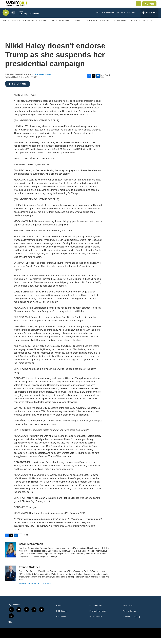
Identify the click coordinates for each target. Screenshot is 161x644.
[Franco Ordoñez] (11, 579)
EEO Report (61, 622)
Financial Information (98, 617)
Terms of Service (129, 617)
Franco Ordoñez (43, 80)
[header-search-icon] (139, 7)
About (146, 26)
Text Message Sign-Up (132, 622)
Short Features (61, 26)
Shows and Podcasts (35, 26)
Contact (59, 611)
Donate (152, 7)
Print (107, 81)
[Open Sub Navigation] (9, 26)
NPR (5, 26)
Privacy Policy (128, 611)
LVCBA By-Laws (96, 622)
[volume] (13, 18)
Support (104, 26)
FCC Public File (96, 611)
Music (78, 26)
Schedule (92, 26)
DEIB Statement (63, 617)
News (15, 26)
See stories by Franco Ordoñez (35, 589)
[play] (6, 18)
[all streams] (149, 18)
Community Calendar (126, 26)
